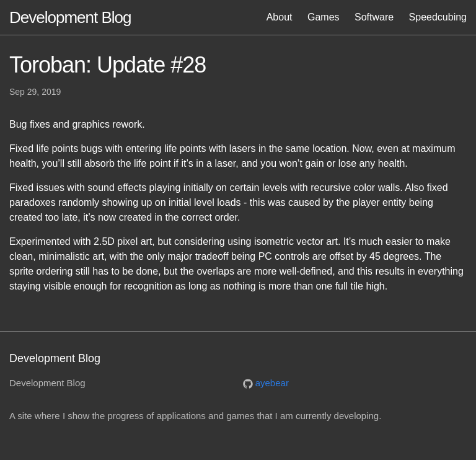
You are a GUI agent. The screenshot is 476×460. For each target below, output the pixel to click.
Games (324, 17)
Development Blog (70, 17)
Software (374, 17)
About (280, 17)
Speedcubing (438, 17)
